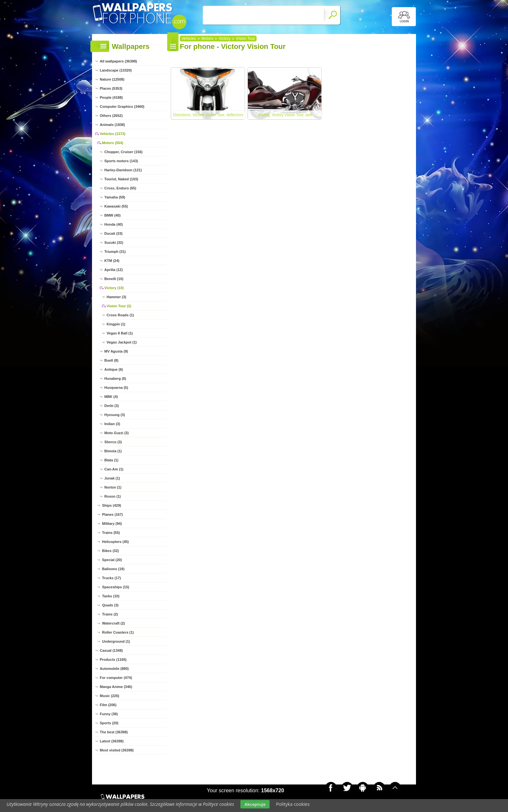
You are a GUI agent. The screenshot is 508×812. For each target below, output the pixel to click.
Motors (207, 39)
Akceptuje (255, 804)
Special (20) (112, 560)
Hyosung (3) (115, 415)
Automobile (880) (114, 669)
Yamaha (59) (115, 197)
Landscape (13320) (116, 70)
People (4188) (111, 97)
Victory (225, 39)
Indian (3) (112, 424)
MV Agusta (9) (116, 351)
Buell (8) (111, 360)
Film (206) (108, 705)
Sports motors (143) (121, 161)
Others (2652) (111, 116)
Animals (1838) (112, 125)
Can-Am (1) (114, 469)
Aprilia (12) (114, 270)
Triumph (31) (115, 252)
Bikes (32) (110, 551)
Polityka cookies (293, 804)
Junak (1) (112, 478)
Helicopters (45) (115, 542)
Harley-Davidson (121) (123, 170)
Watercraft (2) (114, 623)
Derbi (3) (112, 406)
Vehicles (189, 39)
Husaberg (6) (115, 378)
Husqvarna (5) (116, 388)
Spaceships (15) (116, 587)
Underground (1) (116, 641)
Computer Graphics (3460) (122, 107)
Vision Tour (245, 39)
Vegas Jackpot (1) (122, 342)
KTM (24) (112, 261)
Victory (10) (114, 288)
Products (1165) (113, 660)
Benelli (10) (114, 279)
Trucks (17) (111, 578)
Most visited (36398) (117, 750)
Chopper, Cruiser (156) (123, 152)
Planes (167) (112, 514)
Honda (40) (114, 224)
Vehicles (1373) (113, 134)
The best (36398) (114, 732)
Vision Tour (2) (119, 306)
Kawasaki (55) (116, 206)
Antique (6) (114, 369)
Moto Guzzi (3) (116, 433)
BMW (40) (112, 215)
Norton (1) (113, 487)
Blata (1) (111, 460)
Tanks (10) (111, 596)
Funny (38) (109, 714)
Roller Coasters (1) (118, 632)
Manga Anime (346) (116, 687)
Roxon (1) (113, 496)
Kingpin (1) (116, 324)
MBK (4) (111, 397)
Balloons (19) (113, 569)
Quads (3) (110, 605)
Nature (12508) (112, 79)
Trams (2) (110, 614)
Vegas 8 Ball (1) (120, 333)
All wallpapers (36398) (118, 61)
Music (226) (110, 696)
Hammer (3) (116, 297)
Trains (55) (111, 533)
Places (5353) (111, 88)
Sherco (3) (113, 442)
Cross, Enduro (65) (120, 188)
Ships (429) (112, 505)
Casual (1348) (111, 650)
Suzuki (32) (114, 242)
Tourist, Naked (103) (121, 179)
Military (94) (112, 524)
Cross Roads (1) (120, 315)
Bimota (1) (113, 451)
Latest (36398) (112, 741)
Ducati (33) (113, 233)
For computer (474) (116, 678)
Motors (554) (113, 143)
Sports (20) (109, 723)
